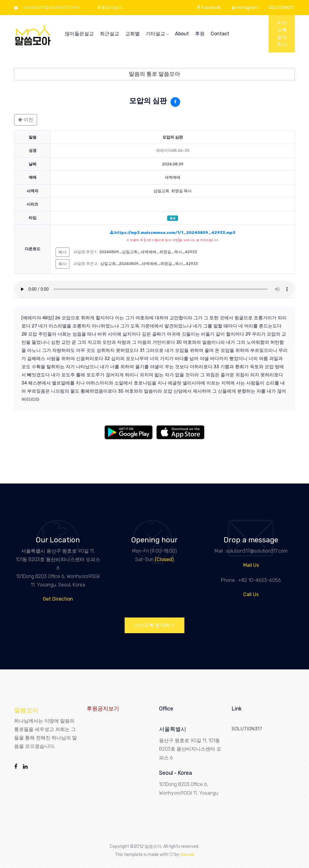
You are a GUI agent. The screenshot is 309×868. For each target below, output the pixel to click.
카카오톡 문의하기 (282, 34)
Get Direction (58, 599)
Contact (220, 34)
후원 (200, 34)
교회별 (132, 34)
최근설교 (110, 34)
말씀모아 (26, 710)
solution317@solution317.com (47, 8)
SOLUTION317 (282, 8)
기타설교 (157, 34)
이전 (26, 120)
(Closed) (164, 559)
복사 (62, 252)
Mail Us (251, 565)
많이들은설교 (79, 34)
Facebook (209, 8)
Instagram (245, 8)
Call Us (251, 594)
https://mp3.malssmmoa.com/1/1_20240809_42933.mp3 (173, 233)
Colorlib (187, 854)
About (182, 34)
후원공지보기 (110, 8)
